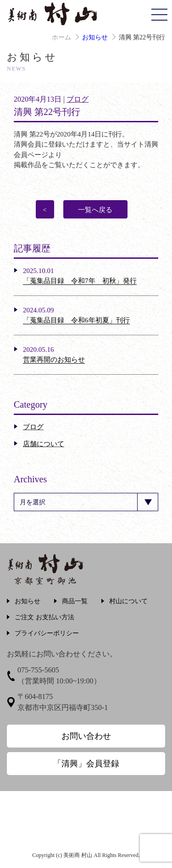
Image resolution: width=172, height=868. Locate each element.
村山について (128, 601)
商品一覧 (75, 601)
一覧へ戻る (95, 210)
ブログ (78, 99)
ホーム (61, 37)
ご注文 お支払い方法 (44, 617)
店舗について (44, 444)
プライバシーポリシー (47, 633)
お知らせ (95, 37)
